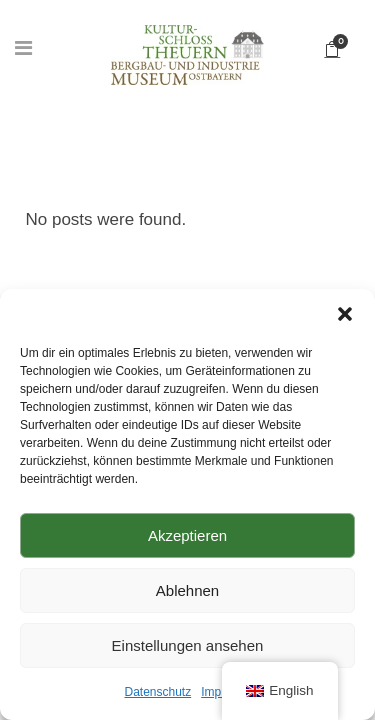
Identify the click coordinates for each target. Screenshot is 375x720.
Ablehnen (187, 590)
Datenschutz (157, 692)
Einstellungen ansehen (188, 645)
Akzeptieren (187, 535)
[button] (345, 314)
